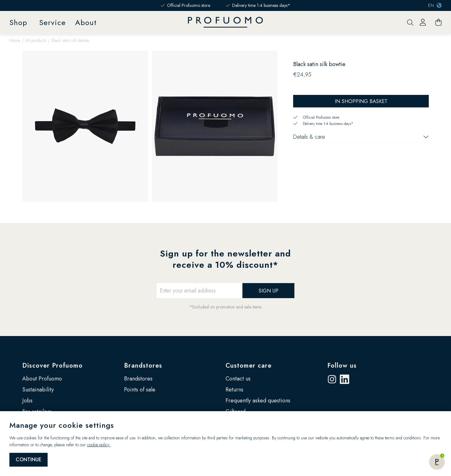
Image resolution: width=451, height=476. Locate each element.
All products (36, 40)
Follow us (342, 366)
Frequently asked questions (258, 401)
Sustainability (38, 390)
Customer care (249, 366)
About (86, 22)
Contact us (238, 379)
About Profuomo (42, 379)
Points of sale (140, 390)
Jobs (27, 401)
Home (15, 40)
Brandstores (143, 366)
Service (52, 22)
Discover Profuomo (52, 366)
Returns (234, 390)
